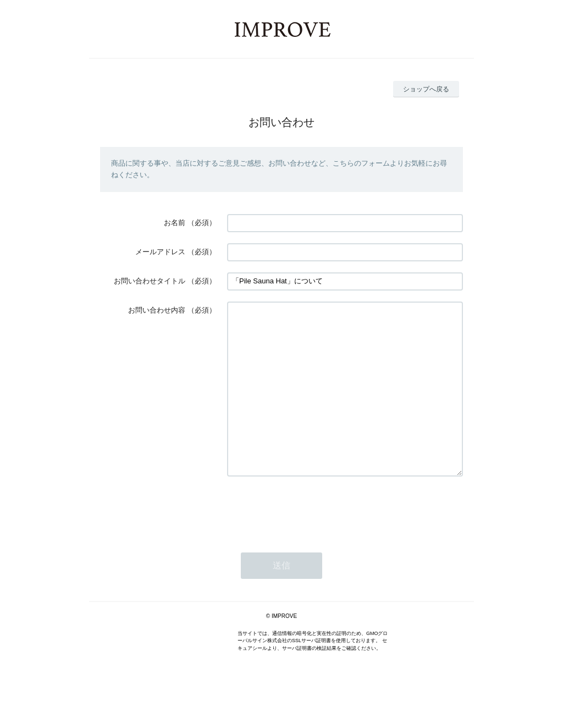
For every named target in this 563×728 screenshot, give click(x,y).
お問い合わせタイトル (150, 281)
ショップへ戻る (426, 89)
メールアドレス (160, 252)
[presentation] (311, 542)
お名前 (175, 223)
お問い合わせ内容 (157, 310)
